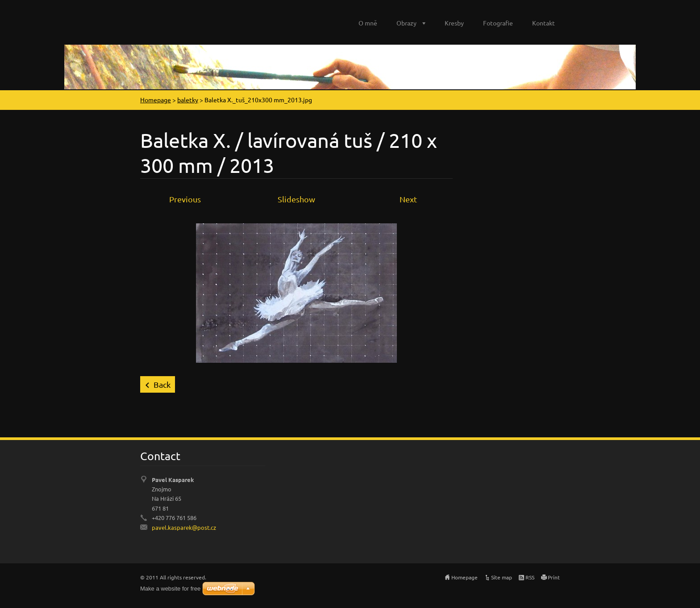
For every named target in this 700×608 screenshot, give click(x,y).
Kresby (454, 23)
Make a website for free (170, 589)
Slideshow (296, 199)
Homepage (156, 100)
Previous (185, 199)
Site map (502, 577)
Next (408, 199)
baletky (188, 100)
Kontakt (544, 23)
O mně (368, 23)
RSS (530, 577)
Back (162, 384)
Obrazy (406, 23)
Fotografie (498, 23)
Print (554, 577)
